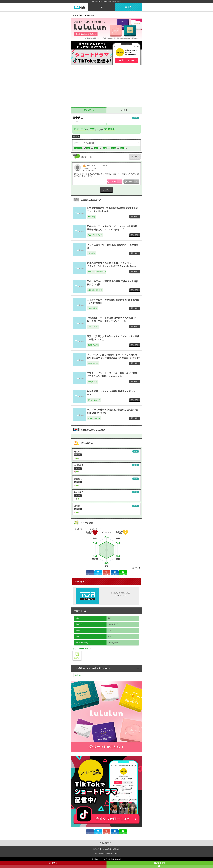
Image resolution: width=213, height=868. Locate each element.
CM (101, 7)
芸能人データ (89, 110)
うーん (133, 182)
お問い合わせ (99, 854)
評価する (53, 865)
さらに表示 (106, 190)
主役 (92, 129)
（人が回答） (84, 143)
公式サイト (82, 652)
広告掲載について (112, 854)
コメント (124, 110)
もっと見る (134, 157)
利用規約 (96, 849)
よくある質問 (106, 849)
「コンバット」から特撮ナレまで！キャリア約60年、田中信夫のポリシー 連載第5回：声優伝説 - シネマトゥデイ (113, 358)
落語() (78, 675)
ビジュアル (80, 129)
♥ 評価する (80, 582)
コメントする (160, 865)
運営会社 (116, 849)
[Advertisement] (106, 86)
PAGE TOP (107, 843)
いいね (117, 182)
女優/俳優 (109, 129)
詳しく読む (135, 216)
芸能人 (128, 7)
